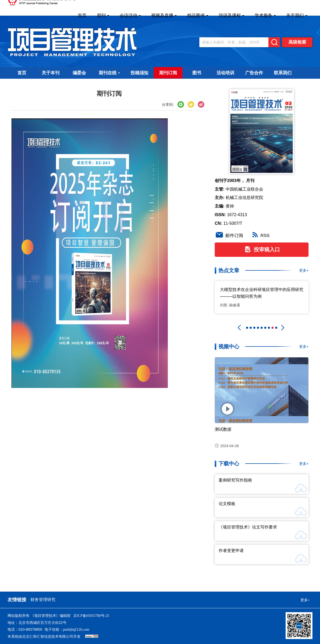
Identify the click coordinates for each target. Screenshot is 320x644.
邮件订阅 (229, 236)
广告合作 (254, 73)
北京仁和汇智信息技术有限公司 (48, 637)
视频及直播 (164, 16)
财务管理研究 (43, 600)
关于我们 (297, 16)
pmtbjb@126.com (76, 630)
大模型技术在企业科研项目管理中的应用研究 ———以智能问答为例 (262, 293)
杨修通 (235, 305)
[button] (239, 328)
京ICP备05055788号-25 (91, 616)
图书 (197, 73)
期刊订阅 (168, 73)
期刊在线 (109, 73)
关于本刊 (51, 73)
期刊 (103, 16)
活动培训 (225, 73)
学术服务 (265, 16)
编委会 (79, 73)
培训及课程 (231, 16)
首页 (82, 16)
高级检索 (297, 42)
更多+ (304, 270)
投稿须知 (139, 73)
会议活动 (130, 16)
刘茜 (224, 305)
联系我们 (283, 73)
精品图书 (198, 16)
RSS (260, 236)
